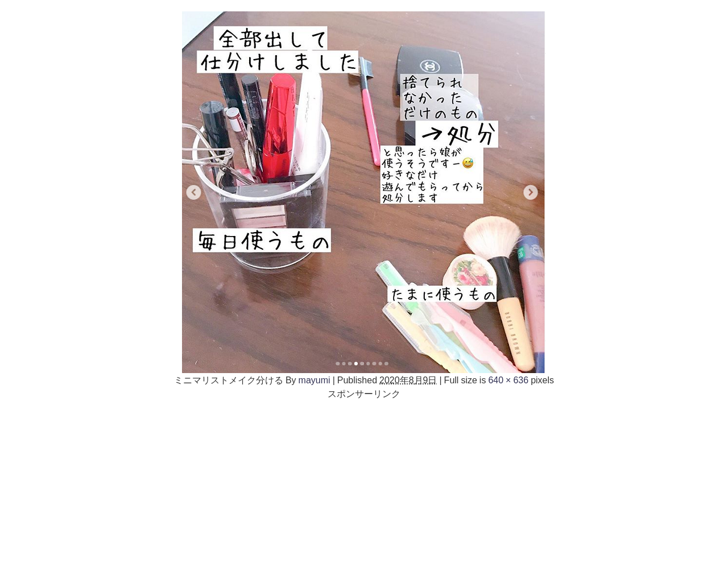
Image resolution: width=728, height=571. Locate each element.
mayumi (315, 380)
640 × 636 (508, 380)
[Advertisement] (364, 480)
